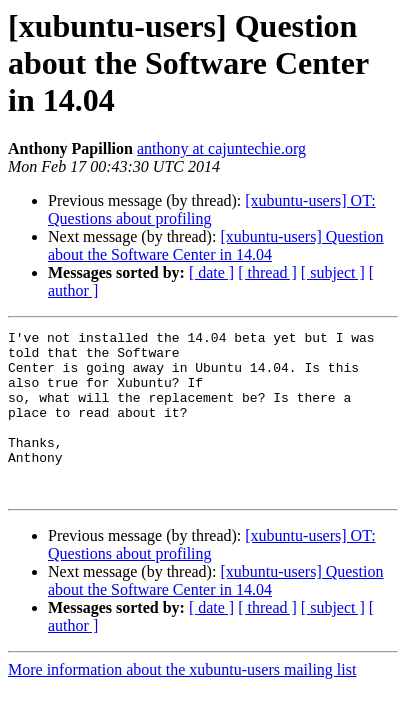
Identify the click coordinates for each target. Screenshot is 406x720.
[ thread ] (267, 272)
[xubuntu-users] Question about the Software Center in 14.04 (215, 245)
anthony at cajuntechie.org (221, 148)
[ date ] (211, 272)
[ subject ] (333, 272)
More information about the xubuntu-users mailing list (182, 702)
